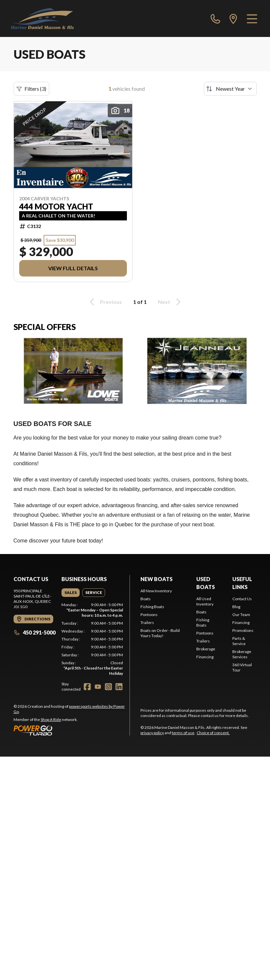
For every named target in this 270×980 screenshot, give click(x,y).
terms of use (183, 733)
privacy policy (152, 733)
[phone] (215, 18)
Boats (146, 599)
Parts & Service (239, 641)
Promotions (243, 630)
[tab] (71, 593)
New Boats (156, 579)
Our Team (241, 615)
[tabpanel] (92, 639)
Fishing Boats (152, 607)
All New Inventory (156, 591)
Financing (205, 657)
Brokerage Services (242, 654)
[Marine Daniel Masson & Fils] (42, 18)
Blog (236, 607)
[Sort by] (230, 89)
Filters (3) (31, 89)
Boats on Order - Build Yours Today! (160, 633)
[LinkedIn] (119, 687)
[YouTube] (98, 687)
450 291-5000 (35, 632)
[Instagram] (108, 687)
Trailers (147, 622)
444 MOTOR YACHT (56, 207)
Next (170, 302)
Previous (105, 302)
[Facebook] (87, 687)
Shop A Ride (51, 719)
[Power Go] (72, 730)
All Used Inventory (205, 601)
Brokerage (206, 649)
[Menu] (252, 18)
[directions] (233, 18)
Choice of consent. (213, 733)
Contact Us (242, 599)
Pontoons (149, 615)
